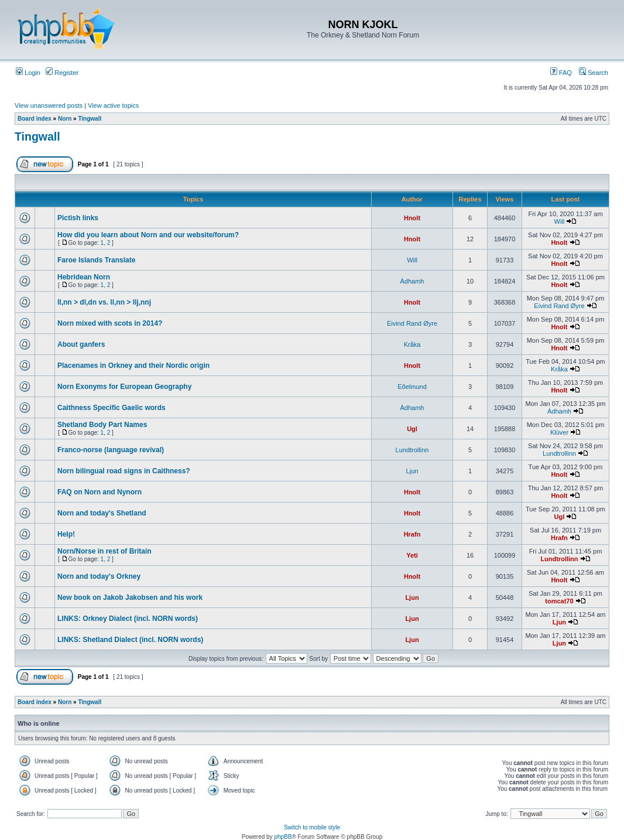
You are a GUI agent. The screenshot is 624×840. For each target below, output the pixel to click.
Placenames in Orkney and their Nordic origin (133, 366)
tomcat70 (559, 601)
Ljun (412, 471)
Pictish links (78, 218)
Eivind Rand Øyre (559, 306)
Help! (66, 534)
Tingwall (90, 119)
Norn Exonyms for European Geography (124, 387)
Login (28, 73)
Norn (65, 119)
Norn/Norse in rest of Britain (104, 551)
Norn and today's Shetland (102, 513)
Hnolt (412, 218)
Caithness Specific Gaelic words (112, 408)
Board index (35, 119)
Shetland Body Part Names (102, 425)
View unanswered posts (49, 105)
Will (560, 221)
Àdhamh (412, 281)
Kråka (412, 344)
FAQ (561, 73)
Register (62, 73)
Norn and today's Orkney (99, 576)
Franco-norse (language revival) (111, 450)
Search (594, 73)
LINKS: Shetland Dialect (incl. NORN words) (130, 640)
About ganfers (81, 344)
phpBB (283, 837)
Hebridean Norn (84, 277)
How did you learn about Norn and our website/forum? (148, 235)
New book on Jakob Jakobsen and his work (130, 597)
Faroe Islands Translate (96, 260)
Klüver (559, 432)
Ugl (412, 429)
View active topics (113, 105)
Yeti (412, 555)
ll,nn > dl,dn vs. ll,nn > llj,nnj (104, 302)
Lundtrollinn (412, 450)
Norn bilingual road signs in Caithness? (124, 471)
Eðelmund (412, 387)
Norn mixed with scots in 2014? (110, 323)
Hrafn (412, 534)
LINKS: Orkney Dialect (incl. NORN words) (128, 619)
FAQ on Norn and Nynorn (100, 492)
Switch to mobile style (312, 827)
